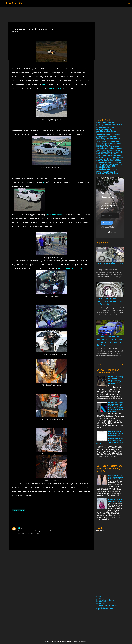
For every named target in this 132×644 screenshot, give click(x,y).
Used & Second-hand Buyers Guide (110, 152)
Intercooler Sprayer (104, 145)
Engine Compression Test (106, 126)
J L (19, 528)
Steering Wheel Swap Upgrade (108, 147)
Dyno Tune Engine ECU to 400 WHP (110, 124)
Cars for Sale (101, 602)
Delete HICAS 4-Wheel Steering (108, 166)
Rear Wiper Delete (103, 168)
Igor (43, 84)
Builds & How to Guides (105, 600)
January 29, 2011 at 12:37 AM (28, 534)
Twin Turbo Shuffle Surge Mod (108, 142)
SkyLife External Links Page (107, 609)
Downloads (101, 604)
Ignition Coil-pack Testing (106, 171)
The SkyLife (14, 3)
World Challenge (55, 88)
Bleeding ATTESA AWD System (108, 173)
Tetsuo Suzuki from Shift (55, 215)
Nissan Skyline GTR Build (106, 122)
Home (99, 597)
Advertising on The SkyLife (106, 605)
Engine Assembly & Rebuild (107, 136)
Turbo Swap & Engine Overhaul (108, 135)
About (99, 598)
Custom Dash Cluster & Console (108, 159)
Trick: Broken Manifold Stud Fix (108, 138)
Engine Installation (103, 140)
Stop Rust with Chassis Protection (109, 164)
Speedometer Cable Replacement (109, 156)
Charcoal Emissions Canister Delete (110, 157)
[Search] (129, 3)
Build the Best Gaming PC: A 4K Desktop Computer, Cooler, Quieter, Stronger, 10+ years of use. (116, 380)
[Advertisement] (110, 87)
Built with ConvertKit (117, 231)
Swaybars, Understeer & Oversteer (109, 149)
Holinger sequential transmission (70, 268)
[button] (13, 36)
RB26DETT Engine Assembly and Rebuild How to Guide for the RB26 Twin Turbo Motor (109, 301)
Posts (101, 531)
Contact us (101, 607)
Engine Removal (103, 133)
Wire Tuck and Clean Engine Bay (109, 150)
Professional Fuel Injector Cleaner (109, 143)
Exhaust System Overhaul (106, 154)
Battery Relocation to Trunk (107, 170)
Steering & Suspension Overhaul (109, 163)
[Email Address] (110, 216)
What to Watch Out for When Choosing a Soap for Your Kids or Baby (116, 477)
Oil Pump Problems (104, 129)
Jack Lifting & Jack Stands (106, 131)
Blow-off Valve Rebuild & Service (109, 161)
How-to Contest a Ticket (105, 128)
